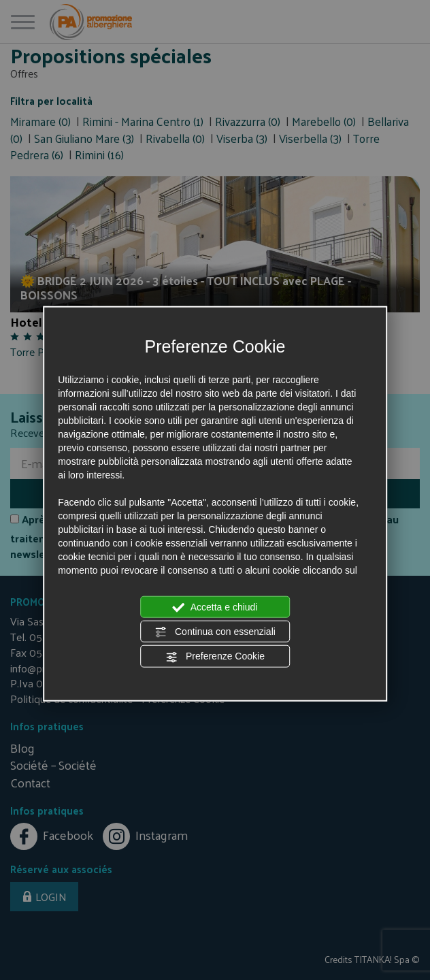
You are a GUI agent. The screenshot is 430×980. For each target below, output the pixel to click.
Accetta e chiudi (215, 607)
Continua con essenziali (215, 632)
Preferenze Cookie (215, 657)
